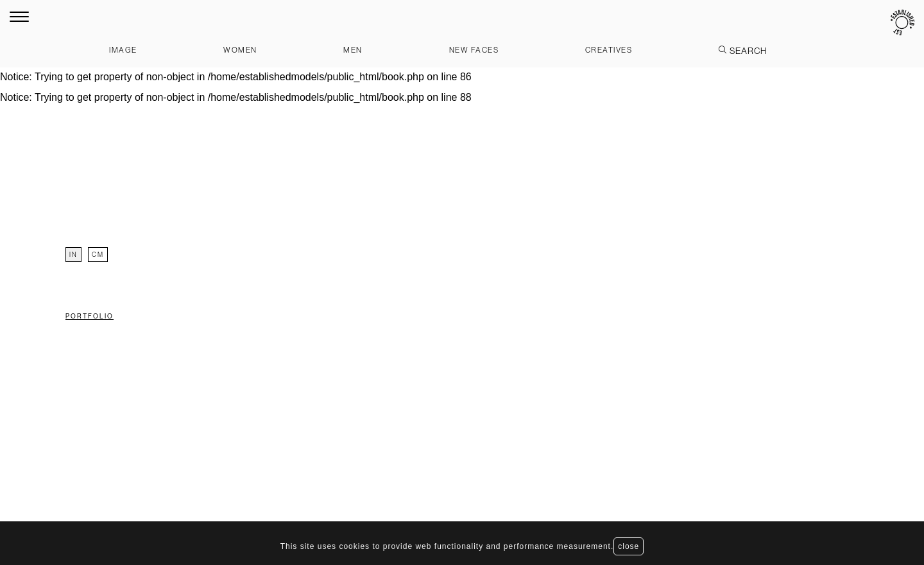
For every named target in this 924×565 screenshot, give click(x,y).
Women (240, 50)
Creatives (609, 50)
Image (123, 50)
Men (353, 50)
